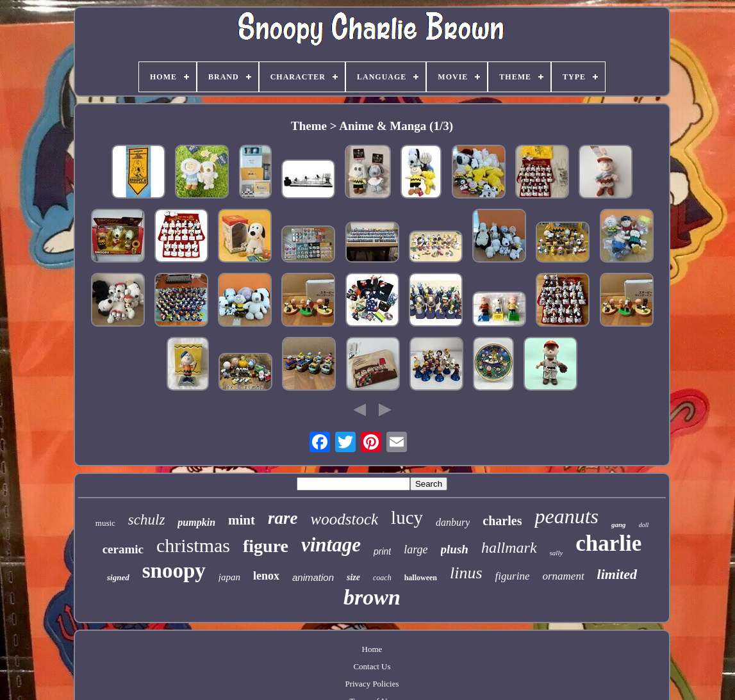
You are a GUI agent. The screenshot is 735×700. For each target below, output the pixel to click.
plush (455, 549)
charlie (608, 543)
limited (617, 574)
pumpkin (196, 522)
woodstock (345, 519)
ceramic (123, 549)
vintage (331, 545)
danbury (453, 522)
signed (118, 577)
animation (313, 577)
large (416, 549)
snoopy (174, 571)
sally (557, 553)
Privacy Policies (372, 684)
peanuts (566, 516)
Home (372, 649)
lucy (407, 517)
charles (502, 521)
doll (644, 525)
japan (229, 577)
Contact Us (372, 666)
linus (466, 573)
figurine (513, 576)
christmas (193, 545)
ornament (563, 576)
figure (266, 546)
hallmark (509, 548)
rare (283, 518)
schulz (147, 520)
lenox (266, 576)
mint (242, 520)
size (353, 577)
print (382, 551)
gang (619, 525)
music (105, 523)
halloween (421, 578)
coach (382, 578)
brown (372, 597)
